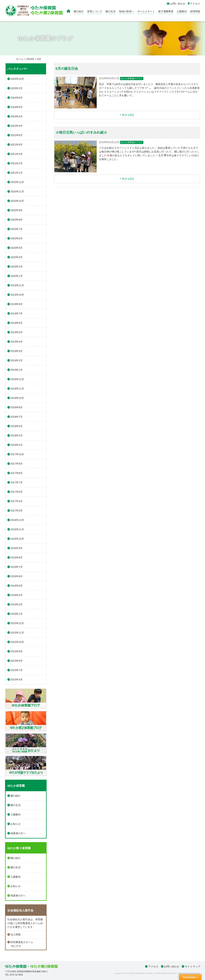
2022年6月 (17, 135)
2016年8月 (17, 557)
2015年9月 (17, 651)
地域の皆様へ (126, 11)
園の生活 (111, 11)
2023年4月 (17, 126)
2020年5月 (17, 248)
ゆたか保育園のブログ (132, 79)
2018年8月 (17, 407)
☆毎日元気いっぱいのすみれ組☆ (81, 132)
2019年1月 (17, 370)
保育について (95, 11)
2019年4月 (17, 342)
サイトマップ (193, 966)
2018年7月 (17, 417)
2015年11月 (17, 633)
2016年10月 (17, 539)
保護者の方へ (18, 833)
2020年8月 (17, 220)
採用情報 (195, 11)
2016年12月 (17, 520)
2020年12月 (17, 182)
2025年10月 (17, 79)
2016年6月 (17, 576)
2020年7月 (17, 229)
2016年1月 (17, 614)
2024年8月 (17, 98)
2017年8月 (17, 473)
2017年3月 (17, 511)
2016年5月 (17, 586)
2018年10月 (17, 398)
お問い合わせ (172, 966)
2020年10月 (17, 201)
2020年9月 (17, 210)
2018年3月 (17, 435)
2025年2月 (17, 88)
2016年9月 (17, 548)
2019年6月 (17, 323)
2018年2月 (17, 445)
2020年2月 (17, 267)
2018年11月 (17, 389)
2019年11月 (17, 285)
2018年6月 (17, 426)
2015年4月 (17, 680)
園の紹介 (79, 11)
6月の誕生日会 (67, 68)
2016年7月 (17, 567)
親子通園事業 (166, 11)
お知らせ (16, 824)
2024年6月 (17, 107)
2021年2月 (17, 163)
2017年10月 (17, 454)
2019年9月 (17, 304)
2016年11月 (17, 529)
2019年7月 (17, 313)
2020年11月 (17, 191)
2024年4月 (17, 116)
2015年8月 (17, 661)
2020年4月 (17, 257)
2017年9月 (17, 464)
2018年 (30, 59)
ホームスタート (146, 11)
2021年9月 (17, 145)
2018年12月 (17, 379)
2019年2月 (17, 360)
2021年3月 (17, 154)
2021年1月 (17, 173)
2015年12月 (17, 623)
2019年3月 (17, 351)
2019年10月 (17, 295)
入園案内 (182, 11)
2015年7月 (17, 670)
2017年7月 (17, 482)
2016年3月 (17, 604)
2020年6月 (17, 238)
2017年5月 (17, 492)
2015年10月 (17, 642)
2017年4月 (17, 501)
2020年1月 (17, 276)
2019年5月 (17, 332)
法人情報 (16, 935)
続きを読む (128, 115)
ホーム (20, 59)
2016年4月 (17, 595)
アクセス (153, 966)
